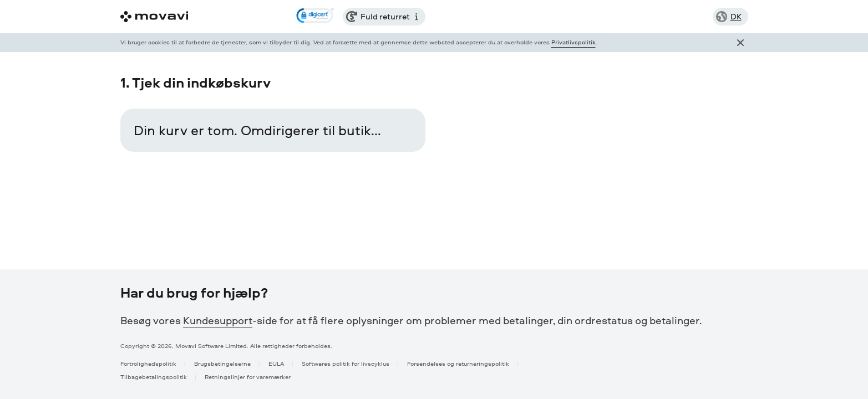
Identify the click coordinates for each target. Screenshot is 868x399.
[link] (315, 17)
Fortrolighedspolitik (148, 363)
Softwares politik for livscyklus (346, 363)
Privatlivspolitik (573, 42)
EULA (276, 363)
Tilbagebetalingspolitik (154, 377)
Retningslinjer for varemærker (248, 377)
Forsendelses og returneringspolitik (458, 363)
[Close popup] (740, 43)
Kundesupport (218, 320)
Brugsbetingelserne (222, 363)
